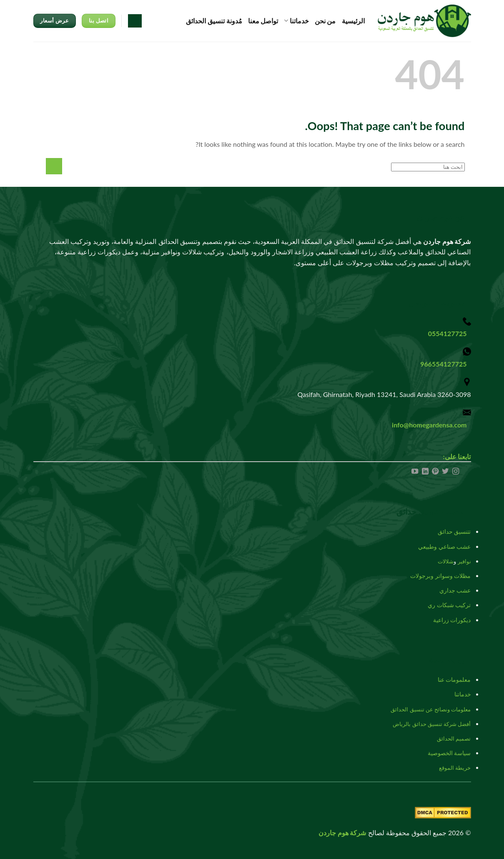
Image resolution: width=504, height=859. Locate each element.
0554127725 (448, 333)
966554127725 (443, 364)
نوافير (464, 561)
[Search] (135, 21)
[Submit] (54, 166)
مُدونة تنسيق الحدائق (214, 21)
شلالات (446, 561)
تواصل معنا (263, 21)
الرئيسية (353, 21)
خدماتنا (296, 21)
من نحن (325, 21)
